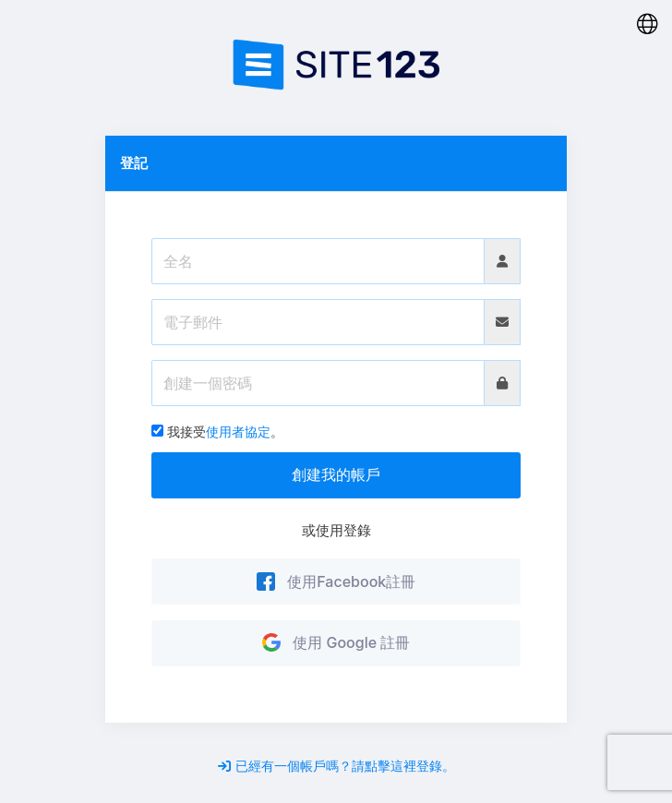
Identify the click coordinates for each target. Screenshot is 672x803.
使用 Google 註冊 (336, 642)
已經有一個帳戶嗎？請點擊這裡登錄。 (336, 766)
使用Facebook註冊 (336, 581)
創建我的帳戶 (336, 474)
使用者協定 (238, 431)
